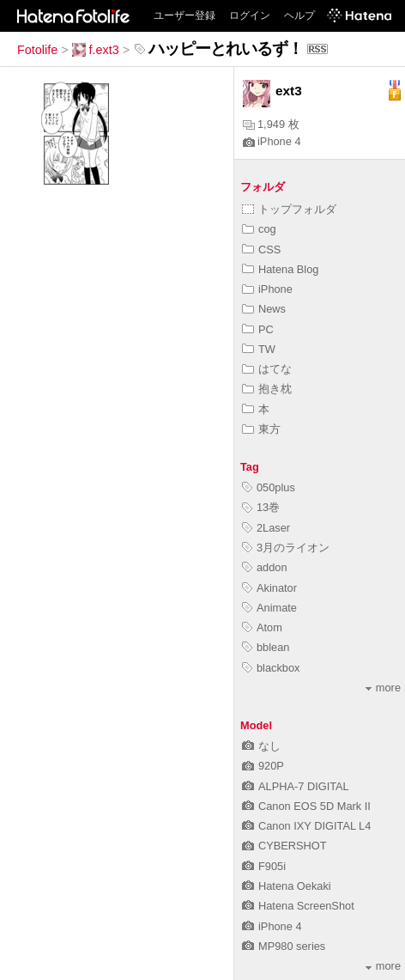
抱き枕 (267, 389)
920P (263, 766)
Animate (269, 608)
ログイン (250, 15)
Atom (262, 627)
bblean (266, 647)
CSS (261, 250)
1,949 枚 (271, 124)
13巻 (261, 507)
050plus (269, 487)
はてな (267, 369)
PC (258, 329)
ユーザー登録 (184, 15)
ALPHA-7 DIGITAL (296, 786)
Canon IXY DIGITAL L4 (306, 826)
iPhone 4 (272, 141)
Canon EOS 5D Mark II (306, 806)
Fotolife (37, 50)
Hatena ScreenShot (298, 906)
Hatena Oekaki (287, 886)
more (383, 688)
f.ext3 (96, 50)
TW (259, 349)
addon (265, 567)
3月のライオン (286, 548)
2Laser (266, 528)
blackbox (271, 668)
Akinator (269, 588)
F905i (264, 866)
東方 (261, 429)
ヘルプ (299, 15)
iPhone (267, 289)
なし (261, 746)
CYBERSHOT (284, 846)
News (264, 309)
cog (259, 229)
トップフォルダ (289, 209)
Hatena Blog (280, 269)
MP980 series (284, 946)
